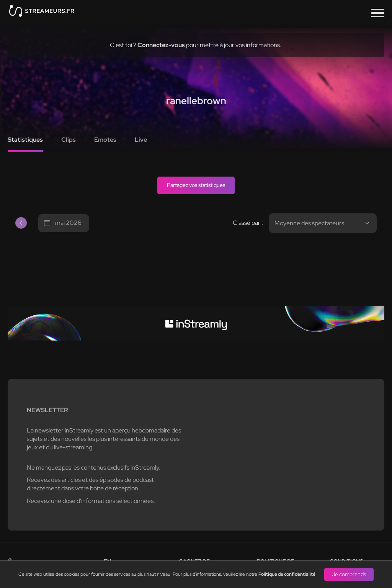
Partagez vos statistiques (196, 185)
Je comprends (349, 574)
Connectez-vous (161, 45)
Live (141, 140)
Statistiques (25, 140)
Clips (69, 140)
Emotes (105, 140)
